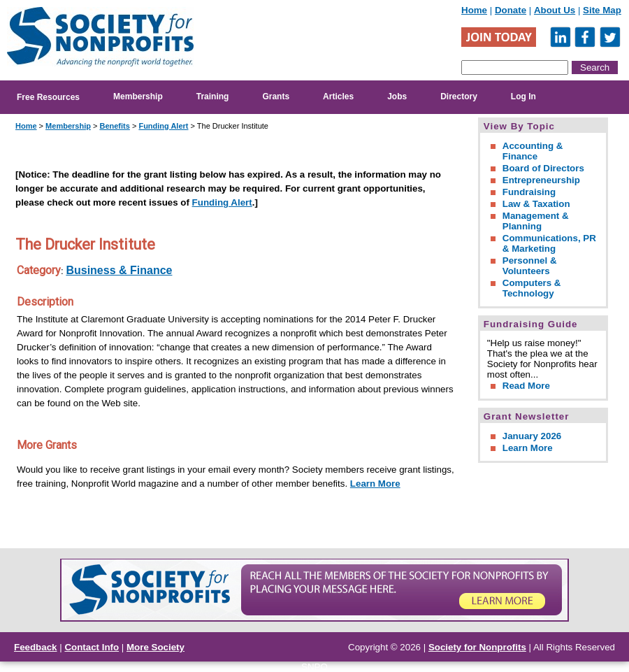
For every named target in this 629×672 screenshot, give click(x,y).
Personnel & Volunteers (530, 266)
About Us (555, 10)
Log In (523, 96)
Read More (526, 386)
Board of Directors (543, 168)
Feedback (36, 647)
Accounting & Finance (533, 151)
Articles (338, 96)
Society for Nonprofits (477, 647)
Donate (511, 10)
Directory (459, 96)
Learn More (375, 484)
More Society (156, 647)
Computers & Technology (532, 288)
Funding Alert (163, 126)
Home (474, 10)
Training (213, 96)
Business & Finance (119, 270)
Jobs (397, 96)
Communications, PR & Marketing (549, 243)
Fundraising (529, 192)
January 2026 (532, 436)
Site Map (602, 10)
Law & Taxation (536, 204)
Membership (138, 96)
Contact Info (92, 647)
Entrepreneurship (541, 180)
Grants (276, 96)
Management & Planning (536, 221)
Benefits (114, 126)
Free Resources (48, 97)
